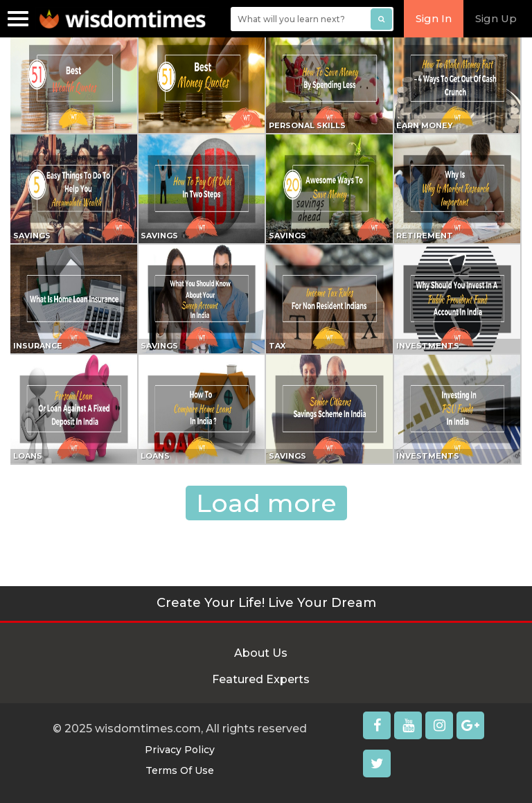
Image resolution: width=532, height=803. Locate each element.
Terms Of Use (180, 770)
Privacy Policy (180, 750)
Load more (266, 503)
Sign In (434, 18)
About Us (261, 653)
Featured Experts (261, 679)
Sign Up (496, 18)
